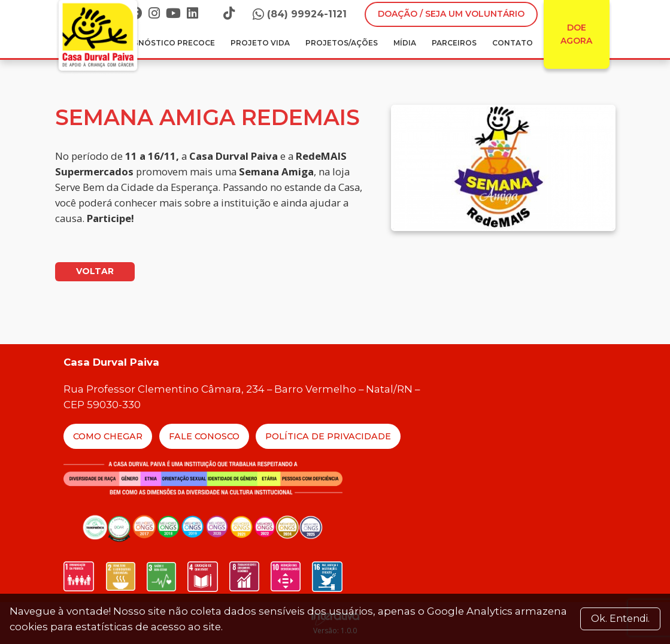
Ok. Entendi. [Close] (620, 619)
